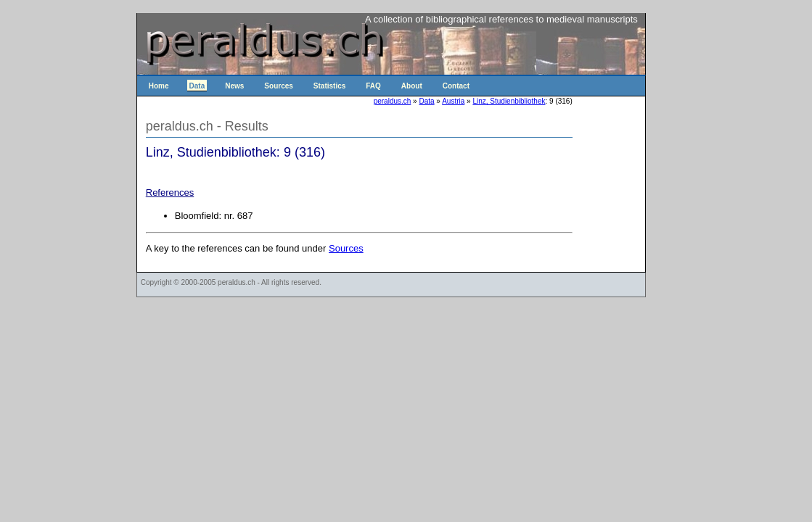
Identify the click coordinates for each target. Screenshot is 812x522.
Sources (278, 86)
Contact (456, 86)
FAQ (373, 86)
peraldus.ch (393, 101)
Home (159, 86)
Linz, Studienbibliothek (509, 101)
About (412, 86)
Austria (453, 101)
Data (197, 86)
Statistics (329, 86)
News (234, 86)
